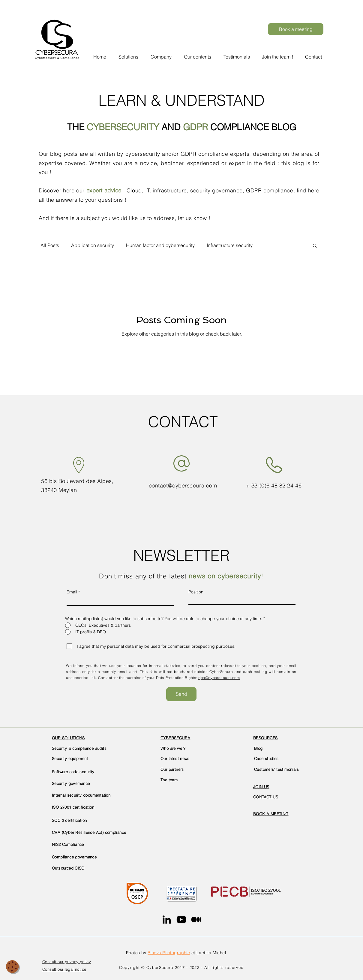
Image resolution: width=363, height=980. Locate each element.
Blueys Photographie (169, 953)
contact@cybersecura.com (183, 485)
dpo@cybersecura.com (219, 678)
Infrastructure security (230, 245)
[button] (162, 54)
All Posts (50, 245)
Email (72, 592)
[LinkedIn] (167, 920)
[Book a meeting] (296, 29)
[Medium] (196, 920)
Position (196, 592)
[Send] (181, 694)
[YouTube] (181, 920)
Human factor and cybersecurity (160, 245)
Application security (93, 245)
